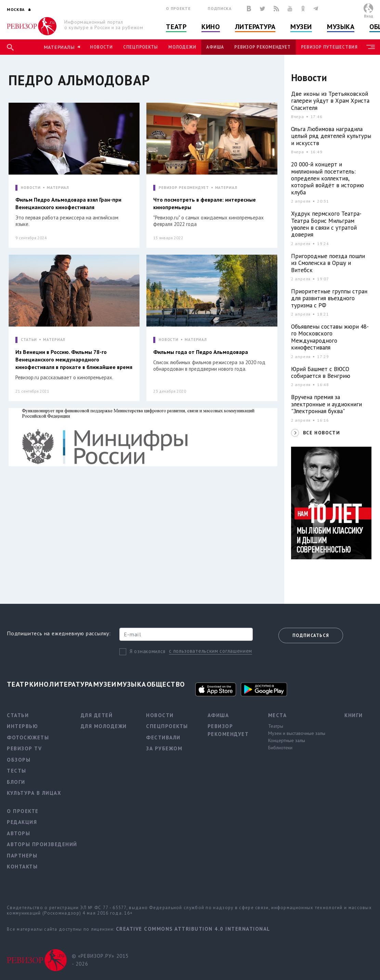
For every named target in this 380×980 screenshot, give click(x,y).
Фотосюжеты (28, 737)
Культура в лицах (34, 793)
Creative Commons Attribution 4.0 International (193, 929)
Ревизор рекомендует (262, 47)
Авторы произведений (42, 844)
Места (278, 715)
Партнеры (22, 856)
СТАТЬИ (29, 340)
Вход (369, 16)
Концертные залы (287, 740)
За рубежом (164, 748)
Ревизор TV (24, 748)
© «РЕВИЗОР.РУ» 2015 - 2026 (100, 960)
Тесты (17, 771)
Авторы (18, 833)
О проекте (178, 8)
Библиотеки (280, 748)
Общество (166, 684)
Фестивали (163, 737)
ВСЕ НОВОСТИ (322, 433)
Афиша (215, 47)
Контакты (22, 867)
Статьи (18, 715)
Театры (276, 726)
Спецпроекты (141, 47)
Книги (354, 715)
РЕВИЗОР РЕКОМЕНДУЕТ (184, 188)
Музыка (341, 27)
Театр (176, 27)
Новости (101, 47)
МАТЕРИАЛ (58, 188)
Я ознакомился (148, 651)
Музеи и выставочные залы (297, 733)
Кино (211, 27)
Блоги (16, 782)
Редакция (22, 822)
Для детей (97, 715)
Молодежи (182, 47)
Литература (255, 27)
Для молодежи (104, 726)
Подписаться (311, 635)
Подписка (219, 8)
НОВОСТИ (31, 188)
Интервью (22, 726)
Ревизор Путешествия (329, 47)
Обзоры (19, 760)
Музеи (301, 27)
